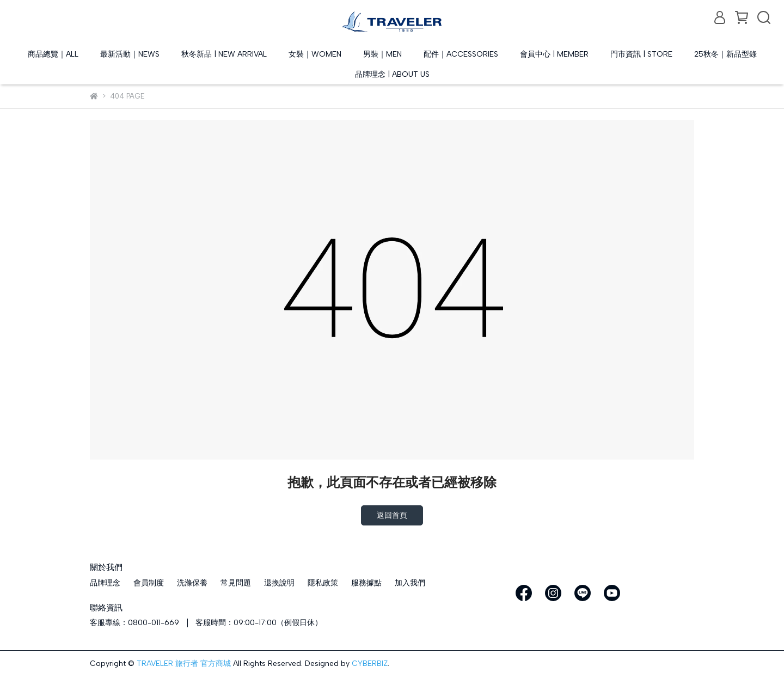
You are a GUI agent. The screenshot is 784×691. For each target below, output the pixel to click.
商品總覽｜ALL (53, 54)
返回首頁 (392, 515)
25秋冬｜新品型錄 (725, 54)
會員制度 (149, 583)
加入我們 (410, 583)
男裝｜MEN (382, 54)
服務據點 (366, 583)
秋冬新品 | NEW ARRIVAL (224, 54)
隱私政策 (323, 583)
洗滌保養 (192, 583)
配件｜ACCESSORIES (461, 54)
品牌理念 (105, 583)
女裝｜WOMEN (315, 54)
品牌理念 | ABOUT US (392, 74)
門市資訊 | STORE (641, 54)
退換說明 (279, 583)
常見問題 (236, 583)
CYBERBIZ (370, 664)
